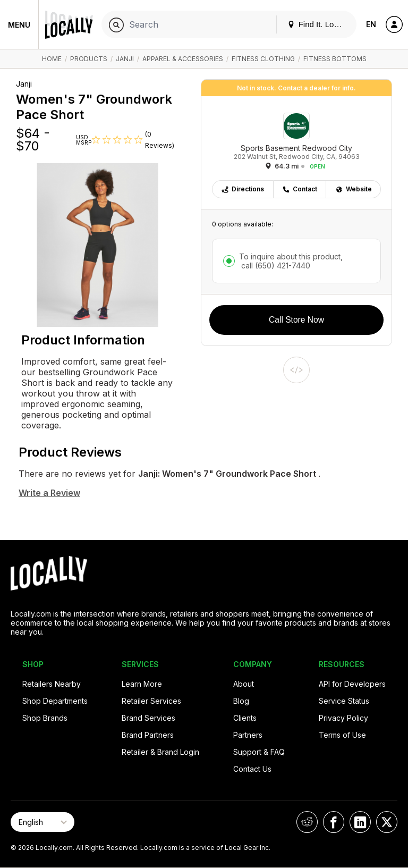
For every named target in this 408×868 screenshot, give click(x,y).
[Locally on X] (387, 822)
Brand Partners (148, 735)
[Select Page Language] (42, 822)
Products (89, 59)
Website (354, 189)
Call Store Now (296, 320)
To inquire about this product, (291, 261)
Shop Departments (55, 701)
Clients (245, 718)
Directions (243, 189)
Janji (125, 59)
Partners (248, 735)
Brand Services (148, 718)
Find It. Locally (319, 24)
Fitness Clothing (263, 59)
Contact (300, 189)
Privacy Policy (343, 718)
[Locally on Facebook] (334, 822)
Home (52, 59)
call (275, 266)
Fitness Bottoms (335, 59)
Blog (241, 701)
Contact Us (252, 769)
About (244, 684)
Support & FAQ (259, 752)
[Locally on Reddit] (307, 822)
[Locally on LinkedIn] (360, 822)
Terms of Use (342, 735)
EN (371, 24)
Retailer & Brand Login (160, 752)
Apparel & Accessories (183, 59)
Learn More (142, 684)
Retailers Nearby (52, 684)
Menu (19, 25)
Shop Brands (45, 718)
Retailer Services (151, 701)
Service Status (344, 701)
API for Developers (352, 684)
